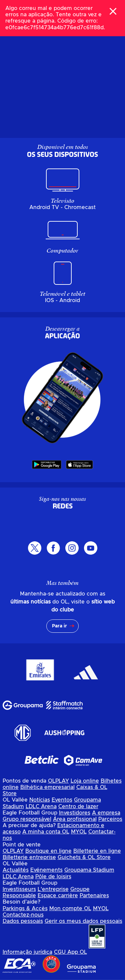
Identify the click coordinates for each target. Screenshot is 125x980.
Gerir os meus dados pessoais (83, 921)
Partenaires (94, 896)
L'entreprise (53, 889)
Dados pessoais (23, 921)
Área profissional (75, 819)
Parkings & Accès (25, 909)
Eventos (62, 800)
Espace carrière (58, 896)
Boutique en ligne (48, 851)
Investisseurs (19, 889)
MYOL (79, 832)
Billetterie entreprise (29, 857)
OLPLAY (58, 781)
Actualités (16, 870)
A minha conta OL (46, 832)
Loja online (85, 781)
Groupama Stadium (89, 870)
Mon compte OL (70, 909)
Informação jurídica (27, 952)
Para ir (59, 626)
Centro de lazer (78, 807)
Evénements (46, 870)
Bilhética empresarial (47, 787)
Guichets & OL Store (84, 857)
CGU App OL (70, 952)
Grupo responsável (27, 819)
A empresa (106, 813)
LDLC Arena (41, 807)
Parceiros (110, 819)
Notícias (40, 800)
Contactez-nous (23, 915)
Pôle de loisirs (53, 877)
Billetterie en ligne (97, 851)
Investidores (75, 813)
